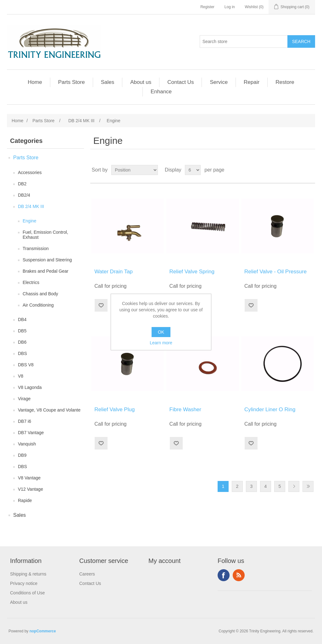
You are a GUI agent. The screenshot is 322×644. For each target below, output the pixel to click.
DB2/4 (24, 195)
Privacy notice (24, 583)
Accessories (30, 172)
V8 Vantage (29, 478)
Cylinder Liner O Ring (270, 409)
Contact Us (180, 82)
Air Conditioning (38, 305)
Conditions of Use (28, 593)
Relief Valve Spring (192, 272)
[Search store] (244, 41)
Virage (24, 399)
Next (294, 486)
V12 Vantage (31, 489)
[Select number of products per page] (193, 170)
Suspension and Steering (47, 260)
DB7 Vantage (31, 433)
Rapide (25, 500)
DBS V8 (26, 365)
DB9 (22, 455)
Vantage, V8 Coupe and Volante (49, 410)
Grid (298, 170)
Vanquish (27, 444)
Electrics (31, 282)
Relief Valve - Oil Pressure (275, 272)
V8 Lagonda (30, 387)
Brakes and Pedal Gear (46, 271)
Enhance (161, 92)
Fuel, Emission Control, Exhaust (45, 235)
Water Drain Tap (114, 272)
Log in (230, 7)
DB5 (22, 331)
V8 (21, 376)
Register (207, 7)
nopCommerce (43, 631)
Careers (87, 574)
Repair (252, 82)
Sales (108, 82)
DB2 (22, 184)
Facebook (224, 575)
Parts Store (72, 82)
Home (35, 82)
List (310, 170)
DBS (22, 353)
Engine (30, 221)
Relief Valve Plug (114, 409)
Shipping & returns (28, 574)
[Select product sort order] (135, 170)
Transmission (36, 248)
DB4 (22, 319)
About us (141, 82)
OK (161, 332)
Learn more (161, 343)
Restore (285, 82)
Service (219, 82)
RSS (239, 575)
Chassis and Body (40, 294)
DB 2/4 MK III (31, 206)
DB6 (22, 342)
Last (308, 486)
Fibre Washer (185, 409)
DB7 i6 (25, 421)
